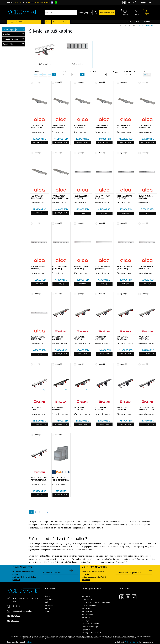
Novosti (47, 608)
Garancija (85, 621)
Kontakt (147, 22)
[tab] (13, 34)
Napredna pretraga (107, 13)
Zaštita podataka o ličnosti (92, 633)
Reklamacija (86, 618)
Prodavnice (49, 599)
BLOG (56, 22)
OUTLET (65, 22)
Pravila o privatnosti (89, 605)
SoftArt (29, 642)
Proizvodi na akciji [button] (13, 39)
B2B (48, 22)
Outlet (47, 602)
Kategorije (11, 29)
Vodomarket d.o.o (131, 642)
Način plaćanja (87, 611)
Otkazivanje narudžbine (90, 624)
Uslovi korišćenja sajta (90, 627)
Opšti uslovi (86, 630)
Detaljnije (82, 213)
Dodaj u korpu (39, 142)
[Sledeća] (48, 512)
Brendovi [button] (13, 34)
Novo (138, 22)
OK (82, 74)
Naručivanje (86, 608)
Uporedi (37, 83)
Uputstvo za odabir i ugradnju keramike (96, 602)
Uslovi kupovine (88, 599)
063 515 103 (18, 2)
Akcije (129, 22)
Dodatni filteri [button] (13, 44)
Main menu (86, 596)
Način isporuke (87, 614)
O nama (47, 596)
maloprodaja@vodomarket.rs (39, 2)
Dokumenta (49, 605)
